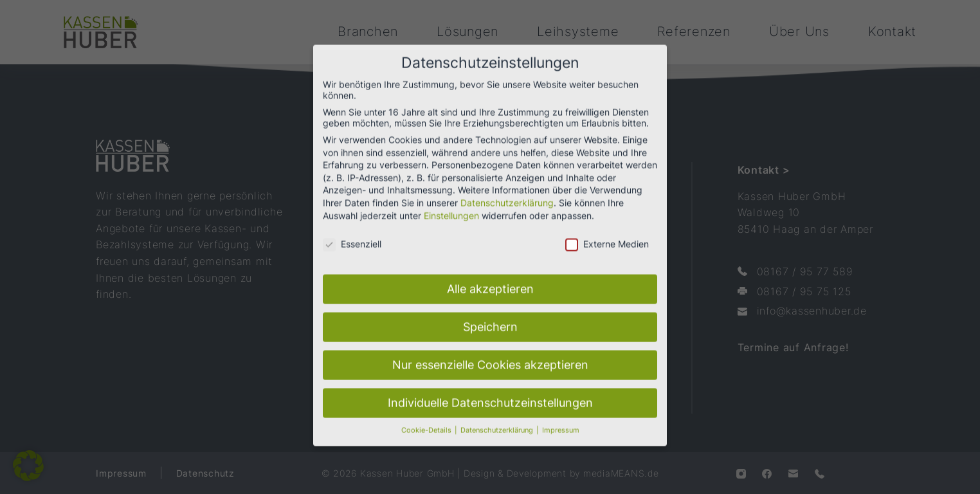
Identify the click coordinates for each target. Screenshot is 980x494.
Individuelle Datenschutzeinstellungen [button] (490, 391)
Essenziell (352, 232)
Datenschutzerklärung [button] (498, 418)
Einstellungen (451, 203)
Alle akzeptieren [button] (490, 277)
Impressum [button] (561, 418)
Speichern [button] (490, 315)
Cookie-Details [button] (427, 418)
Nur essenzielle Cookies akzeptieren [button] (490, 353)
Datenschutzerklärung (507, 191)
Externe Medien (607, 232)
